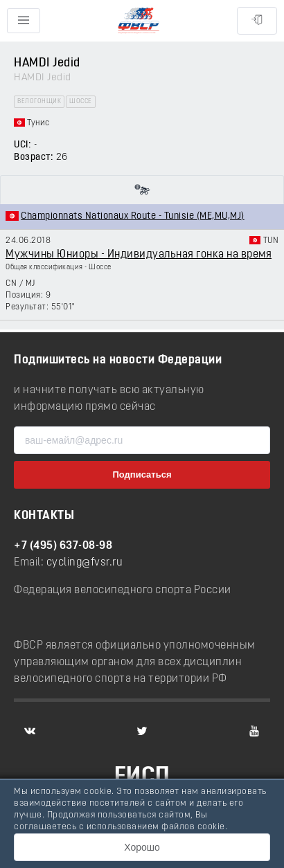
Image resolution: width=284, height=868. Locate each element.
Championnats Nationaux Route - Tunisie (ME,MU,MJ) (133, 216)
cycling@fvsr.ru (85, 563)
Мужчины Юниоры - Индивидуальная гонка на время (139, 255)
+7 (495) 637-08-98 (63, 546)
